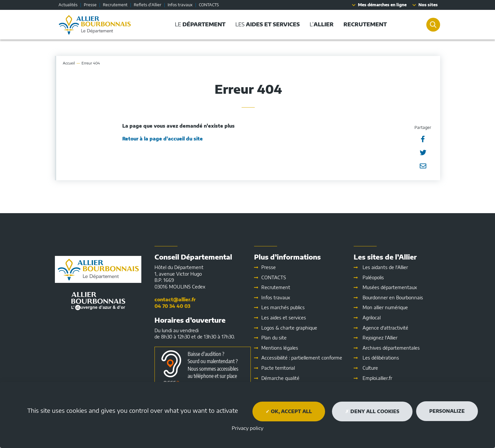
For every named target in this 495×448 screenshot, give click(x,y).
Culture (370, 368)
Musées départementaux (390, 287)
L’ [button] (320, 24)
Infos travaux (180, 5)
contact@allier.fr (175, 299)
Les (284, 318)
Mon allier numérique (385, 307)
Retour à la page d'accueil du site (163, 139)
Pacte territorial (278, 368)
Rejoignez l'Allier (380, 338)
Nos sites (428, 5)
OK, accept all (289, 411)
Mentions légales (280, 348)
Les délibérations (381, 358)
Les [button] (266, 24)
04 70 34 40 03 (172, 306)
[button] (364, 25)
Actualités (68, 5)
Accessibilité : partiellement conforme (302, 358)
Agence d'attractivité (385, 328)
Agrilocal (372, 318)
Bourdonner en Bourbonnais (393, 298)
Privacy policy (247, 428)
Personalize (447, 411)
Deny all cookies (372, 411)
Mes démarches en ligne (382, 5)
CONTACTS (209, 5)
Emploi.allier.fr (377, 378)
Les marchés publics (283, 307)
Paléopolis (373, 277)
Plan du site (274, 338)
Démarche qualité (280, 378)
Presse (90, 5)
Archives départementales (391, 348)
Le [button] (199, 24)
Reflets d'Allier (148, 5)
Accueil (69, 63)
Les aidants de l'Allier (385, 267)
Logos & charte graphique (289, 328)
